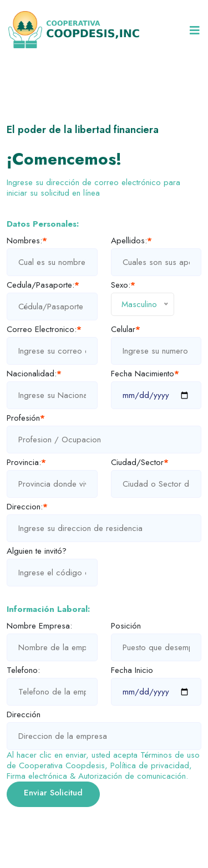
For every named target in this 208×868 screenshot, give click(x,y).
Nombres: (27, 241)
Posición (126, 626)
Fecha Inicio (132, 670)
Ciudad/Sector (140, 463)
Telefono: (23, 670)
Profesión (26, 418)
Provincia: (26, 463)
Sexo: (123, 285)
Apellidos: (131, 241)
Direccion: (27, 507)
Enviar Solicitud (53, 793)
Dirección (24, 715)
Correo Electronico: (44, 330)
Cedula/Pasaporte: (43, 285)
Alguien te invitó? (37, 551)
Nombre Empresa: (39, 626)
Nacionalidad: (34, 374)
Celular (126, 330)
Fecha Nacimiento (145, 374)
